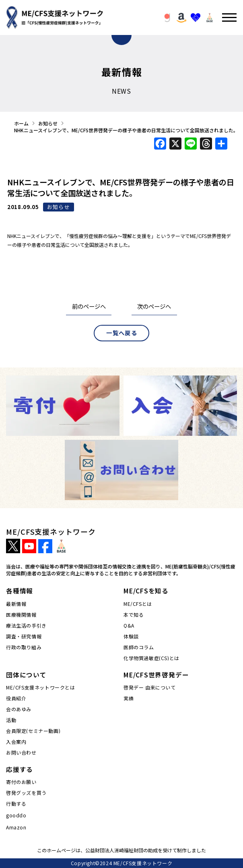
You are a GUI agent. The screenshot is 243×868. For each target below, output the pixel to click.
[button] (167, 18)
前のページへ (89, 306)
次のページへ (154, 306)
